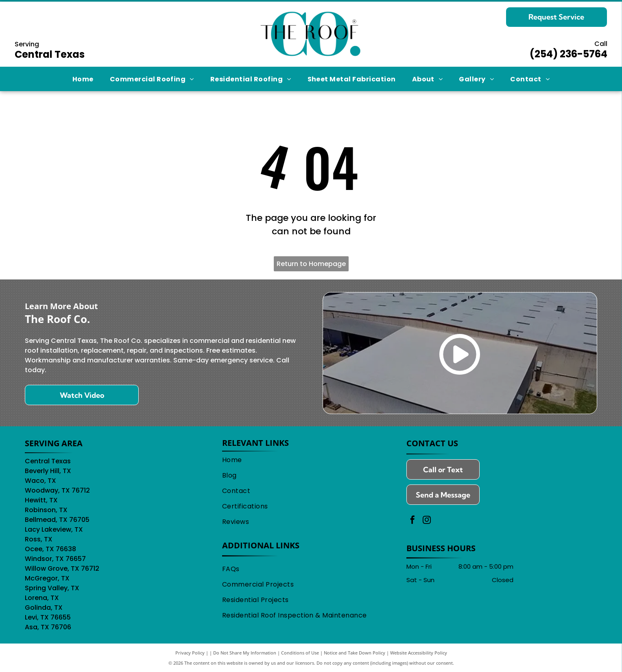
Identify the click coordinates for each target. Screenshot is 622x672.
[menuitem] (83, 79)
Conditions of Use (300, 653)
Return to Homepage (311, 264)
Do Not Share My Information (245, 653)
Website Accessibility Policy (419, 653)
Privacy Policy (190, 653)
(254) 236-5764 (569, 54)
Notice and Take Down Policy (355, 653)
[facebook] (412, 521)
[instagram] (427, 521)
